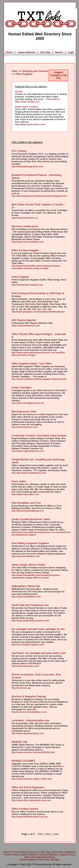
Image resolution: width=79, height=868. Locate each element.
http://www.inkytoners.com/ (25, 666)
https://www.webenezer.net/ (26, 326)
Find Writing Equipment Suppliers (30, 543)
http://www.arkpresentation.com (28, 733)
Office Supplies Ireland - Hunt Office (32, 364)
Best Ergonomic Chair (24, 412)
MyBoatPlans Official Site (26, 586)
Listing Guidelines (29, 855)
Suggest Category (57, 74)
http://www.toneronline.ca (25, 218)
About (6, 852)
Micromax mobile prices (25, 226)
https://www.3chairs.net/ (27, 102)
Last (56, 834)
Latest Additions (26, 52)
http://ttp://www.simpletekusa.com (29, 473)
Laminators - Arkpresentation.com (30, 720)
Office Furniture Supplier (25, 250)
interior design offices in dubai (28, 565)
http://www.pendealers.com (25, 556)
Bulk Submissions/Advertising (39, 857)
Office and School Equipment (28, 787)
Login (71, 52)
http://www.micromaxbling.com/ (28, 242)
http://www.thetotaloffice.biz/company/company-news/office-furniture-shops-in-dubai (36, 267)
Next (48, 834)
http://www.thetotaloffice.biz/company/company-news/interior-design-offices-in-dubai (36, 576)
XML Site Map (52, 860)
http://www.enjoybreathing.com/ (28, 511)
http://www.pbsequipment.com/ (27, 166)
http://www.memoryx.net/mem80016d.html (33, 752)
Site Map (45, 52)
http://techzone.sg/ (21, 688)
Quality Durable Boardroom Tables (31, 519)
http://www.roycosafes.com (25, 494)
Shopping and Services (35, 71)
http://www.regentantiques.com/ (28, 451)
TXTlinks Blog (19, 852)
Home (9, 52)
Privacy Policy (11, 855)
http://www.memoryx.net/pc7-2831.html (32, 779)
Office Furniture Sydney (25, 809)
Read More (53, 99)
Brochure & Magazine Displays (29, 697)
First (40, 834)
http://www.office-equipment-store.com (31, 800)
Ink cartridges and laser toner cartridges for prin (38, 629)
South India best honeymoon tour (30, 605)
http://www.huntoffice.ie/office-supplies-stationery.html (39, 379)
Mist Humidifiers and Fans (26, 503)
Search (59, 52)
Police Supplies (20, 277)
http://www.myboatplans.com (26, 597)
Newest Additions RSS (31, 860)
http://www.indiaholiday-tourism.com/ (30, 621)
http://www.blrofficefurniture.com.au (30, 817)
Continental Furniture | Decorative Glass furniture (39, 436)
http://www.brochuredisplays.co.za (29, 712)
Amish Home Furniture (27, 107)
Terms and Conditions (63, 852)
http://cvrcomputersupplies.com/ (28, 645)
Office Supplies (24, 74)
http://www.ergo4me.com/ (25, 427)
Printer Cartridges (21, 388)
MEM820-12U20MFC (23, 761)
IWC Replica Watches (24, 320)
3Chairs (19, 92)
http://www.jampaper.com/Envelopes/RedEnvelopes (38, 312)
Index (15, 71)
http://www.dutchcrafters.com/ (30, 124)
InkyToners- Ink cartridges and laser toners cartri (39, 653)
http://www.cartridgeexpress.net (28, 403)
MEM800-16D (19, 742)
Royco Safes (19, 481)
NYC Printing (19, 151)
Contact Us (33, 852)
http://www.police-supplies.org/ (27, 285)
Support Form (67, 855)
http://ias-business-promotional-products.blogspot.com (39, 196)
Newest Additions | (50, 855)
